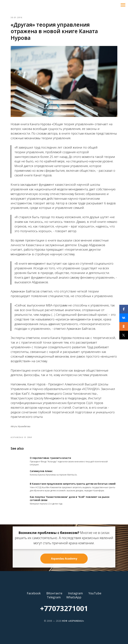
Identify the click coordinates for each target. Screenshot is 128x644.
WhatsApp (74, 597)
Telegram (54, 597)
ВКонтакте (54, 593)
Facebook (34, 593)
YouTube (95, 593)
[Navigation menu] (123, 5)
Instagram (75, 593)
